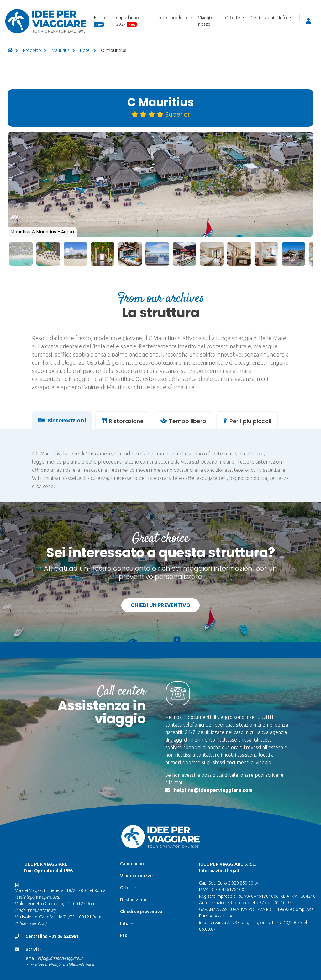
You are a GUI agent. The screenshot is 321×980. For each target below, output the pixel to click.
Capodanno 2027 (127, 21)
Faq (124, 935)
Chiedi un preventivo (160, 605)
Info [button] (283, 18)
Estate (100, 21)
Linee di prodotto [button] (172, 18)
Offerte (128, 888)
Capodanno (132, 864)
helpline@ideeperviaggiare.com (213, 790)
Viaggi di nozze (206, 21)
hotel (85, 50)
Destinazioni (262, 18)
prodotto (32, 50)
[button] (308, 137)
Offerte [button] (233, 18)
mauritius (61, 50)
